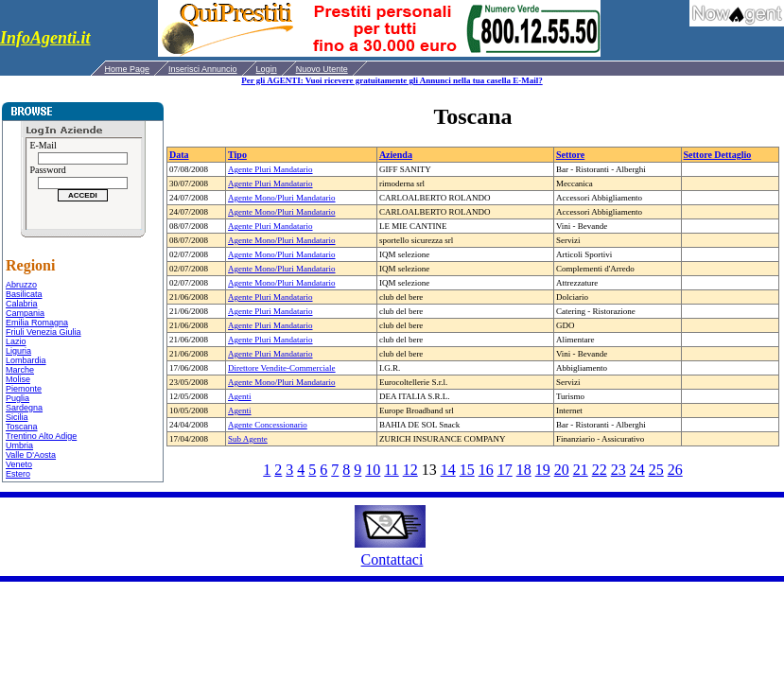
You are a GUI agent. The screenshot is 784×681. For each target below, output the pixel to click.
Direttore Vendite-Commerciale (282, 368)
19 (543, 470)
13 (429, 470)
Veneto (19, 464)
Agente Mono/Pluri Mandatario (281, 198)
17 (505, 470)
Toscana (22, 427)
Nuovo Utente (322, 69)
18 (524, 470)
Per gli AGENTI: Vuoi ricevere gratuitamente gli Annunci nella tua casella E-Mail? (392, 80)
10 (373, 470)
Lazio (16, 341)
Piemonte (24, 389)
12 (410, 470)
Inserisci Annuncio (203, 69)
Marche (20, 370)
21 (581, 470)
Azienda (396, 155)
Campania (25, 313)
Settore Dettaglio (718, 155)
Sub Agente (248, 439)
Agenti (240, 396)
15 (467, 470)
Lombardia (26, 360)
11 (391, 470)
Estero (18, 474)
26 (675, 470)
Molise (18, 379)
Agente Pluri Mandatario (270, 169)
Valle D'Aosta (31, 455)
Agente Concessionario (268, 425)
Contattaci (392, 559)
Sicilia (17, 417)
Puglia (17, 398)
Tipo (237, 155)
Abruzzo (21, 285)
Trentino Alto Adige (41, 436)
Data (179, 155)
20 (562, 470)
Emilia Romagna (37, 323)
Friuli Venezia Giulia (44, 332)
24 (637, 470)
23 (618, 470)
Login (267, 69)
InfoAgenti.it (45, 38)
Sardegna (24, 408)
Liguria (18, 351)
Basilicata (24, 294)
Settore (570, 155)
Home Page (128, 69)
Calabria (22, 304)
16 (486, 470)
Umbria (19, 445)
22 (600, 470)
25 (656, 470)
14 (448, 470)
